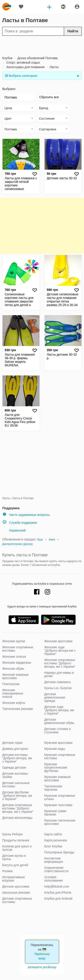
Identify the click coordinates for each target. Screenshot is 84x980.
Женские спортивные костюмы (18, 649)
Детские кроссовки (16, 886)
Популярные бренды (59, 852)
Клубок (7, 58)
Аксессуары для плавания (25, 67)
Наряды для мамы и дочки (59, 674)
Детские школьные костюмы (16, 785)
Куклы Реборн (12, 834)
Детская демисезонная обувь (59, 721)
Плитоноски (11, 684)
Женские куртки (14, 641)
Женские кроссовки (58, 641)
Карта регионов (56, 840)
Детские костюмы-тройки (15, 775)
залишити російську (42, 967)
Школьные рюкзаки (16, 892)
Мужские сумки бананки (55, 813)
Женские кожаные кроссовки (15, 676)
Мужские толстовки (58, 805)
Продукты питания (16, 840)
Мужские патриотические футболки (56, 767)
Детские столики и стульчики (58, 731)
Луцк (40, 540)
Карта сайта (53, 834)
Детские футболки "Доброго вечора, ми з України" (17, 796)
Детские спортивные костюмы (17, 900)
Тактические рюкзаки (18, 709)
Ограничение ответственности (56, 869)
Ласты (54, 67)
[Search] (42, 31)
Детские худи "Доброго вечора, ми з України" (59, 710)
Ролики (7, 871)
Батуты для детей (15, 865)
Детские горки (12, 743)
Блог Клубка (53, 846)
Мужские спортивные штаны (60, 797)
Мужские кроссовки (58, 743)
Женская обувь (13, 669)
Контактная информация (54, 860)
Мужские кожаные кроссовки (58, 779)
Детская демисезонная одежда (55, 697)
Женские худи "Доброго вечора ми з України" (60, 651)
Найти (73, 31)
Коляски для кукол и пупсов (17, 848)
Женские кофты (14, 703)
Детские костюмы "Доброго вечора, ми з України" (17, 758)
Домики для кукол (15, 749)
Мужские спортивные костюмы (60, 756)
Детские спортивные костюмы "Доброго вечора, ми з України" (18, 808)
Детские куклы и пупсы (14, 857)
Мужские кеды (55, 749)
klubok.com (7, 7)
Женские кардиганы (17, 663)
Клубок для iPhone (58, 892)
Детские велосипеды (17, 818)
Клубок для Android (58, 899)
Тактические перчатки (53, 788)
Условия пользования (54, 879)
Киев (52, 540)
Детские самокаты (58, 682)
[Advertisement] (42, 46)
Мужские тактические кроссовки (60, 822)
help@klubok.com (57, 886)
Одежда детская (14, 767)
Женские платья (14, 657)
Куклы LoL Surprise (58, 688)
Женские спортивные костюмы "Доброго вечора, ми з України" (60, 663)
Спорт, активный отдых (23, 63)
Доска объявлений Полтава (37, 58)
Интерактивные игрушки (14, 879)
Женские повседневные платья (13, 693)
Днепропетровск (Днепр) (17, 544)
